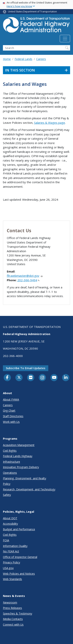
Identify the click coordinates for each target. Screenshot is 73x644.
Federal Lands (23, 59)
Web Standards (12, 579)
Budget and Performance (19, 529)
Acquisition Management (19, 445)
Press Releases (12, 608)
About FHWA (11, 399)
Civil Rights (10, 451)
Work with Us (11, 422)
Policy (7, 484)
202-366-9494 (28, 280)
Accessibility (10, 524)
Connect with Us (13, 625)
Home (7, 59)
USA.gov (8, 568)
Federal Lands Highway (18, 456)
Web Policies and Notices (19, 574)
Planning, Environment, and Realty (25, 478)
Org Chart (9, 411)
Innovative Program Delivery (21, 467)
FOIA (6, 540)
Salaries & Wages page (50, 123)
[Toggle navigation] (65, 39)
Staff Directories (13, 416)
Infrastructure (11, 462)
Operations (10, 473)
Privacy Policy (11, 562)
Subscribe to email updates (26, 368)
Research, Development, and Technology (29, 489)
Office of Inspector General (20, 557)
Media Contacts (13, 619)
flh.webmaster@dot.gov (25, 276)
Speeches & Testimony (18, 613)
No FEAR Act (11, 551)
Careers (41, 59)
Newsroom (10, 602)
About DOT (10, 518)
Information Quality (15, 546)
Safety (7, 495)
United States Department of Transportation (32, 12)
